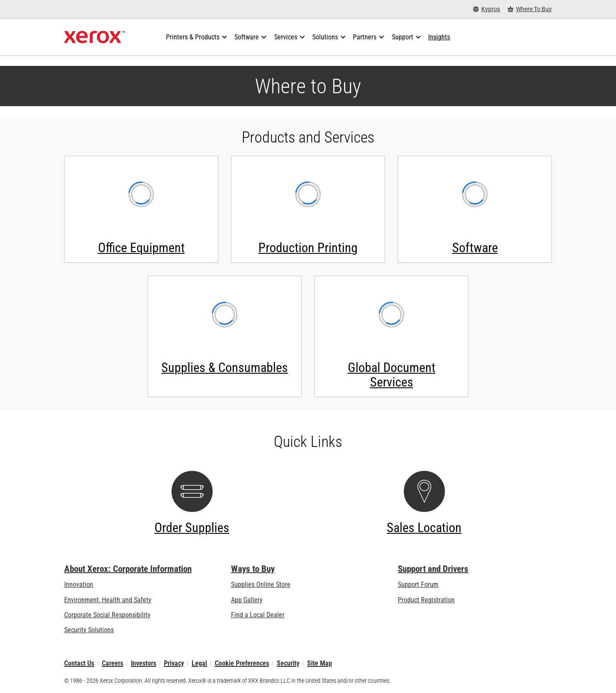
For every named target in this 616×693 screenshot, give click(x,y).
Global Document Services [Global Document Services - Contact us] (392, 375)
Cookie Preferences (242, 663)
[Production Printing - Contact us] (308, 209)
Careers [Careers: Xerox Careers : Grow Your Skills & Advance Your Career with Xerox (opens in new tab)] (113, 663)
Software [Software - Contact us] (475, 248)
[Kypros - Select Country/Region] (487, 9)
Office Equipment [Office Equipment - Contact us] (141, 248)
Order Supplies (192, 528)
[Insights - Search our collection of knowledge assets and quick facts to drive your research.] (439, 37)
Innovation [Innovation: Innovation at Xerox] (79, 584)
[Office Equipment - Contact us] (141, 209)
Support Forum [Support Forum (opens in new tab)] (418, 584)
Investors (144, 663)
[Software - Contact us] (475, 209)
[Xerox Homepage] (95, 37)
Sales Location (424, 528)
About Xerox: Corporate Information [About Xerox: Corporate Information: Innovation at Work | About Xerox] (128, 569)
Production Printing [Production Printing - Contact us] (308, 248)
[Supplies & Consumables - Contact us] (225, 336)
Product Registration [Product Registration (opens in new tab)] (426, 600)
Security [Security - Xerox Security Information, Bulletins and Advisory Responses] (288, 663)
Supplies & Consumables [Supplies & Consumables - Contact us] (225, 367)
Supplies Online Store (261, 584)
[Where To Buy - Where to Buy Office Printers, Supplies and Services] (530, 9)
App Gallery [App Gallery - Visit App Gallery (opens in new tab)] (247, 600)
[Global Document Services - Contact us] (391, 336)
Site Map (320, 663)
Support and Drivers (433, 569)
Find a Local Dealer (258, 615)
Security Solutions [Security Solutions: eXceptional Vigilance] (89, 630)
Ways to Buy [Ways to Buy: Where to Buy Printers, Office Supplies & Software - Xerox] (253, 569)
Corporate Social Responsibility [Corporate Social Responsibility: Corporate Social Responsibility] (107, 615)
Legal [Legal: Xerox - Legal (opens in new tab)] (199, 663)
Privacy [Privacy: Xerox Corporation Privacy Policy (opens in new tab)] (174, 663)
